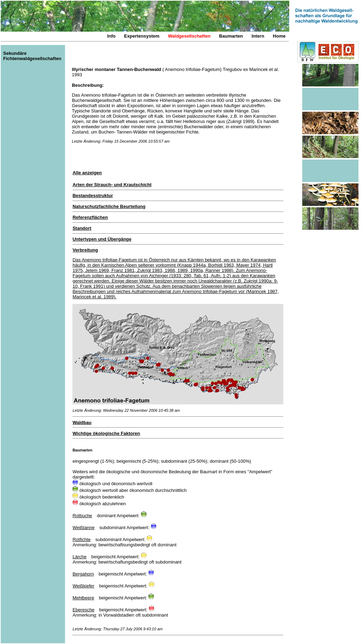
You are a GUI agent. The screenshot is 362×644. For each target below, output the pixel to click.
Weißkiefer (83, 586)
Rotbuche (82, 516)
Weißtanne (83, 528)
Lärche (79, 557)
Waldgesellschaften (189, 36)
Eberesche (83, 610)
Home (279, 36)
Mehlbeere (83, 598)
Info (111, 36)
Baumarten (231, 36)
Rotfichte (81, 539)
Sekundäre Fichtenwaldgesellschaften (32, 56)
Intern (258, 36)
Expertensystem (142, 36)
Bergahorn (83, 574)
